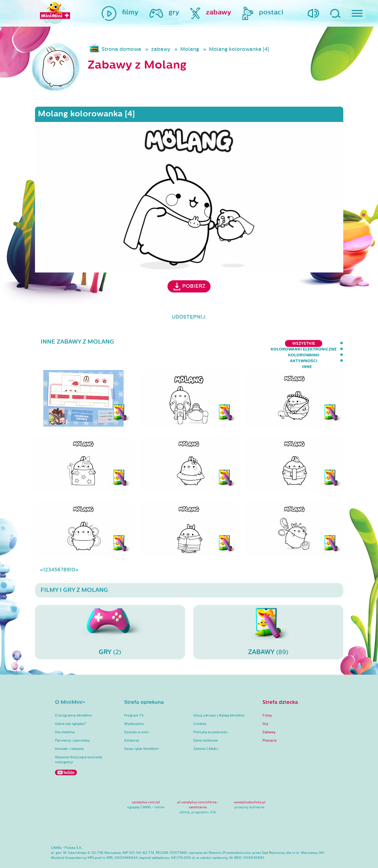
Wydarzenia (134, 708)
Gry (265, 708)
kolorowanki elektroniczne (213, 343)
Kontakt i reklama (69, 733)
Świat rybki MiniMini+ (142, 733)
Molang (190, 49)
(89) (268, 616)
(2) (110, 616)
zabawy (161, 49)
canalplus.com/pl (146, 786)
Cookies (200, 708)
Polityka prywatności (211, 716)
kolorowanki (271, 343)
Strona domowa (121, 49)
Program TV (134, 699)
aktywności (310, 343)
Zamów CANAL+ (206, 733)
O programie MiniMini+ (74, 699)
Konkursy (132, 724)
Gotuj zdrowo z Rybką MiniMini (219, 699)
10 (72, 554)
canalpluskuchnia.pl (250, 786)
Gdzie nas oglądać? (71, 708)
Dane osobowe (206, 724)
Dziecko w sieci (137, 716)
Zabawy (269, 716)
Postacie (270, 724)
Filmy (267, 699)
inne (338, 343)
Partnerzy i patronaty (72, 724)
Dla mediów (65, 716)
